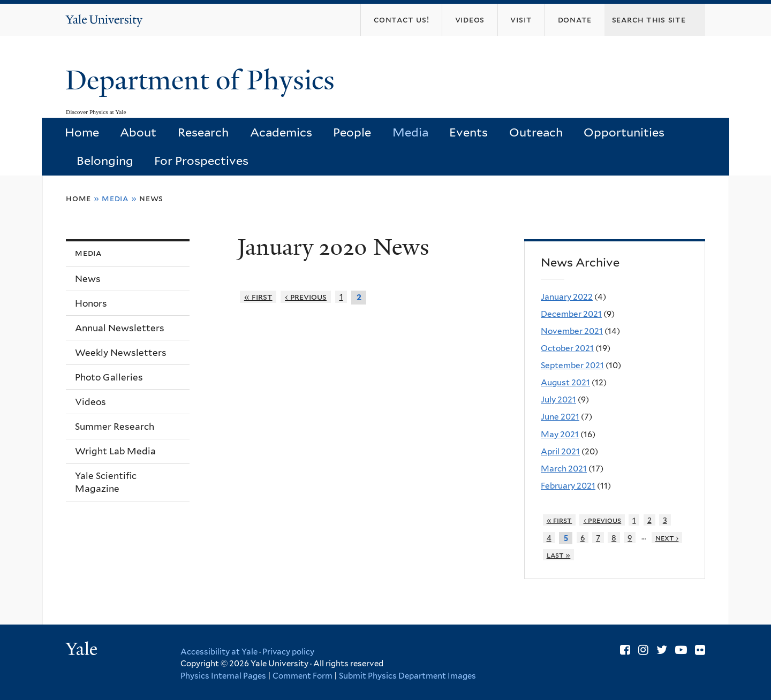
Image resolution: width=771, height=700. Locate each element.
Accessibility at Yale (219, 652)
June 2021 (560, 417)
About (138, 132)
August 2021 (565, 382)
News (151, 198)
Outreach (536, 132)
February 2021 (568, 486)
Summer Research (115, 427)
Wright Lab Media (115, 451)
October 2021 (567, 348)
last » (559, 555)
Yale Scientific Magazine (106, 482)
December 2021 (571, 314)
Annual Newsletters (120, 328)
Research (203, 132)
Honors (91, 303)
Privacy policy (288, 652)
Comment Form (303, 676)
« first (258, 297)
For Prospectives (201, 161)
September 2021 (572, 365)
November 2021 (572, 331)
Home (82, 132)
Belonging (105, 161)
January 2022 (567, 297)
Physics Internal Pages (223, 676)
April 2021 (560, 451)
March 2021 (564, 469)
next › (667, 538)
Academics (281, 132)
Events (468, 132)
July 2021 (558, 400)
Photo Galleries (109, 377)
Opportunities (624, 132)
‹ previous (306, 297)
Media (410, 132)
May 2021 (560, 434)
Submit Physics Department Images (407, 676)
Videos (90, 402)
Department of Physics (203, 80)
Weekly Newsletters (121, 353)
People (352, 132)
